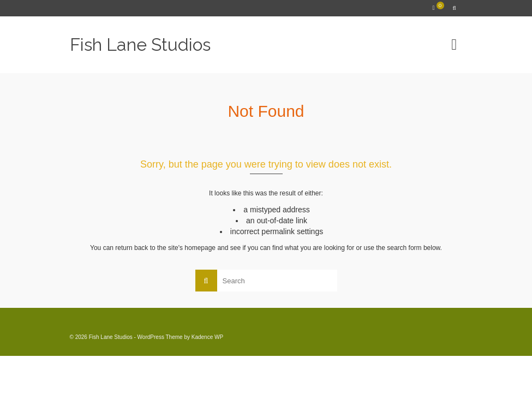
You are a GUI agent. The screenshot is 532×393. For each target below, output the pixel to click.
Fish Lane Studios (140, 44)
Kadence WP (207, 337)
